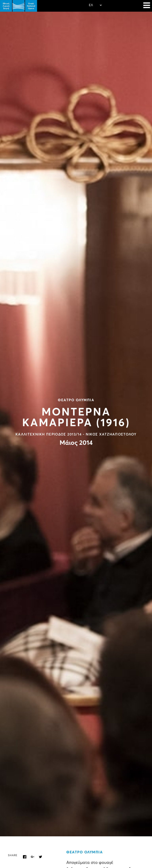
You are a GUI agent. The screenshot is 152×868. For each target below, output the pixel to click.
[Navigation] (147, 6)
